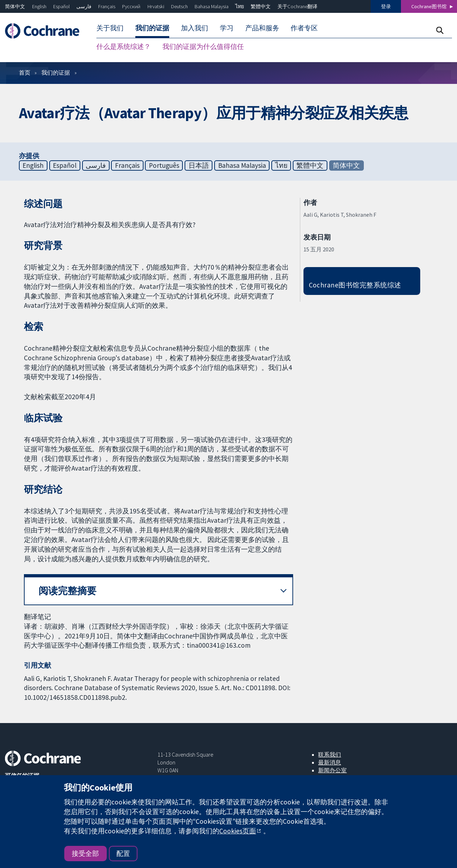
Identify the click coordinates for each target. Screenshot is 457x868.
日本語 (199, 165)
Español (61, 6)
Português (164, 165)
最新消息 (330, 762)
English (39, 6)
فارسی (84, 6)
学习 (227, 28)
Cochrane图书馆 (429, 6)
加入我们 (195, 28)
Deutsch (179, 6)
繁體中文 (261, 6)
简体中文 (15, 6)
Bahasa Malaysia (212, 6)
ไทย (240, 6)
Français (107, 6)
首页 (25, 72)
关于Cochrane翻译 (297, 6)
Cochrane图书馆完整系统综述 (355, 285)
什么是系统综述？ (124, 46)
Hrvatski (156, 6)
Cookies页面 (238, 831)
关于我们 (110, 28)
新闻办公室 (332, 770)
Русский (131, 6)
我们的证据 (152, 28)
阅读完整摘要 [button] (67, 591)
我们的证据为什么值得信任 (203, 46)
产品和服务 (262, 28)
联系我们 (330, 754)
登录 (386, 6)
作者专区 (304, 28)
